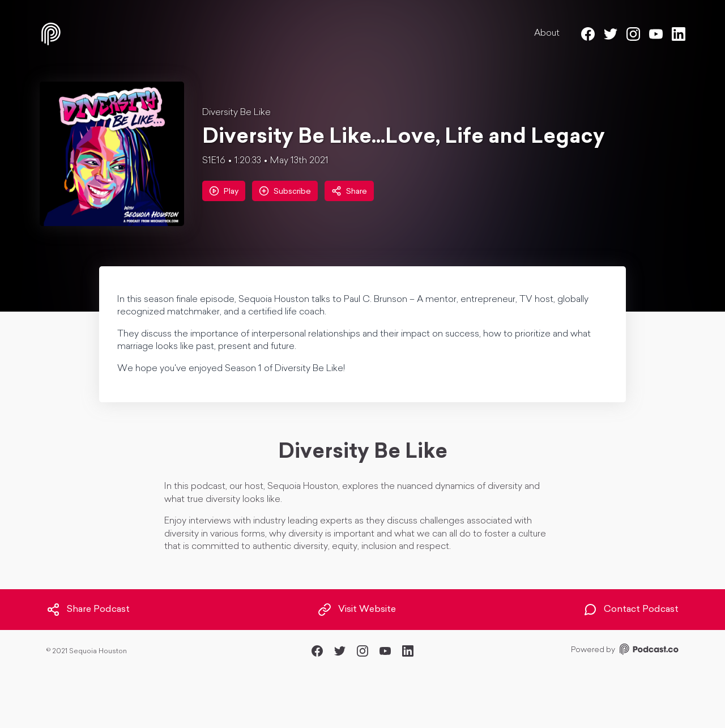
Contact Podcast (631, 610)
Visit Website (357, 610)
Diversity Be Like (236, 113)
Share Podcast (88, 610)
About (547, 33)
